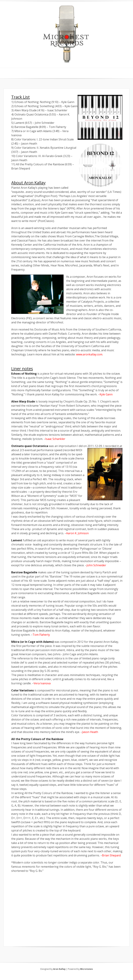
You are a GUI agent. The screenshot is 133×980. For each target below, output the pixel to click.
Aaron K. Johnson (77, 533)
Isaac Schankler (55, 439)
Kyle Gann (106, 394)
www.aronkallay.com (89, 354)
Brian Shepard (111, 855)
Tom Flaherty (41, 635)
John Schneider (96, 565)
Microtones (87, 969)
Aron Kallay (59, 969)
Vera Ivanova (42, 683)
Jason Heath (90, 732)
